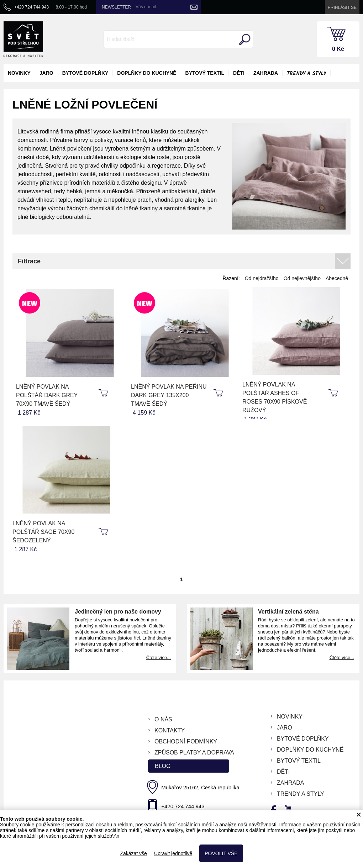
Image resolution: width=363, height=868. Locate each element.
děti (239, 73)
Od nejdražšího (262, 278)
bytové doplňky (85, 73)
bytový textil (205, 73)
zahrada (266, 73)
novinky (19, 73)
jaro (46, 73)
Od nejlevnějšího (302, 278)
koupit (104, 393)
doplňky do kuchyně (147, 73)
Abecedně (337, 278)
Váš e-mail (146, 7)
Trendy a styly (306, 74)
